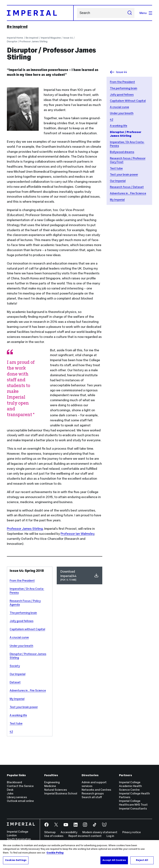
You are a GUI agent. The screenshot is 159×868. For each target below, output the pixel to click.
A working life (119, 126)
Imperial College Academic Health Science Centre (130, 786)
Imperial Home (15, 38)
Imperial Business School (61, 793)
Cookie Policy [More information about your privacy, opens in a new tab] (55, 853)
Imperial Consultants (133, 808)
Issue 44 (68, 38)
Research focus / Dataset (127, 187)
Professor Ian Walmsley (77, 534)
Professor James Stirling (25, 529)
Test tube (116, 168)
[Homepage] (40, 13)
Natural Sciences (56, 790)
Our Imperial (118, 181)
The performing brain (124, 88)
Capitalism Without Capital (128, 101)
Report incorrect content (85, 836)
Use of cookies (54, 836)
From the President (122, 82)
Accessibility (69, 832)
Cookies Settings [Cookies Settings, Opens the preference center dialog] (16, 860)
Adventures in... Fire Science (128, 193)
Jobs (10, 793)
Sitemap (50, 832)
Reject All (142, 860)
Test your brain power (124, 174)
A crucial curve (119, 107)
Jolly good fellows (122, 95)
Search (77, 13)
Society (15, 666)
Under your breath (122, 113)
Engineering (52, 782)
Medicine (50, 786)
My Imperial (117, 200)
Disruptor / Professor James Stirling (27, 41)
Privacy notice (132, 832)
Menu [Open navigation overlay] (146, 13)
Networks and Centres (96, 790)
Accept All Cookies (114, 860)
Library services (17, 797)
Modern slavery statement (100, 832)
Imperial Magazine (51, 38)
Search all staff (92, 797)
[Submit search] (130, 13)
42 (112, 119)
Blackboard (14, 782)
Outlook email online (20, 801)
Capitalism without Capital (27, 629)
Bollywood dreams (122, 152)
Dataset (15, 682)
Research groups (93, 793)
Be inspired (17, 27)
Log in (110, 836)
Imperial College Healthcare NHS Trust (133, 803)
